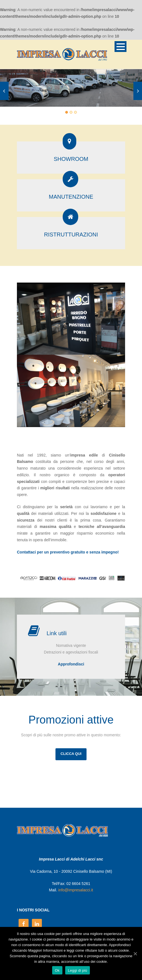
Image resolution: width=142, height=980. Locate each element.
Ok (57, 970)
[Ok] (135, 954)
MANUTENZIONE (71, 197)
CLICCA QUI (71, 754)
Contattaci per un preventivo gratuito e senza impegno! (68, 552)
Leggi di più (78, 970)
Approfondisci (71, 664)
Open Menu (121, 47)
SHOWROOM (71, 159)
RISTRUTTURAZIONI (71, 235)
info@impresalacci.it (76, 890)
